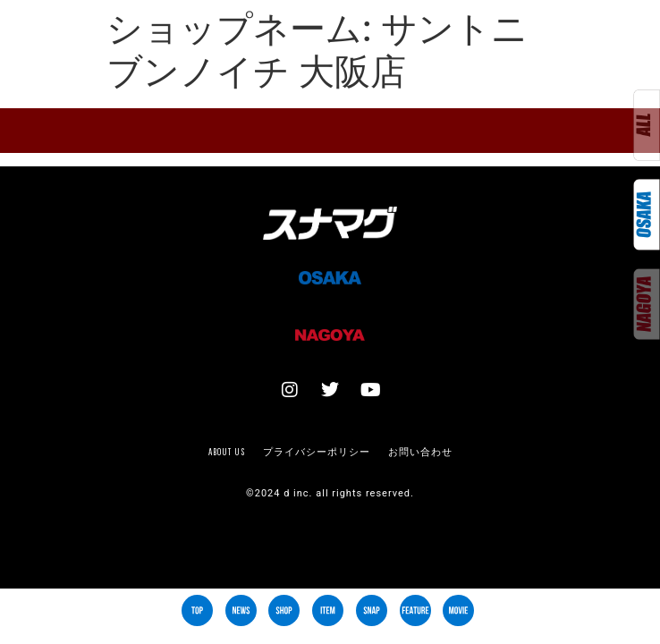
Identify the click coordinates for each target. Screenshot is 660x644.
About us (227, 452)
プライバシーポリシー (317, 452)
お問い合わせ (420, 452)
